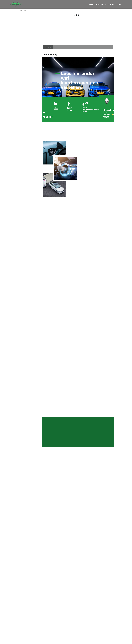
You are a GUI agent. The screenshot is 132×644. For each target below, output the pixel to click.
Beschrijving (48, 47)
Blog (116, 4)
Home (87, 4)
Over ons (108, 4)
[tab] (48, 47)
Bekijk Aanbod (97, 4)
